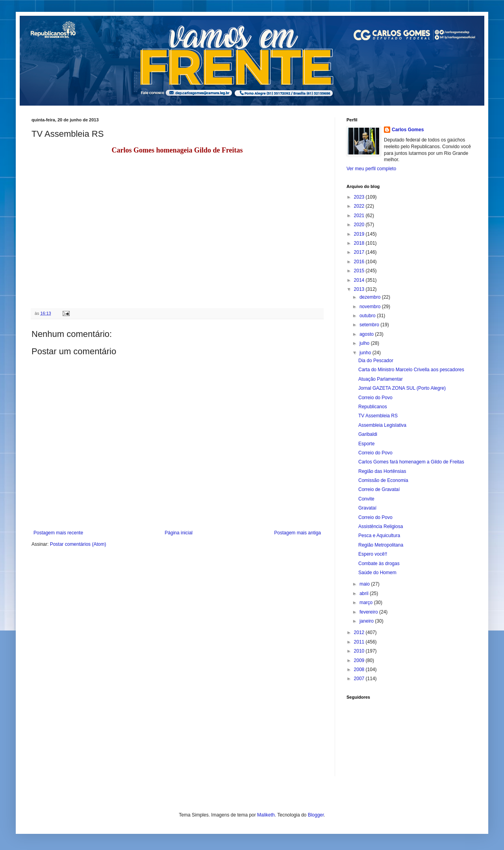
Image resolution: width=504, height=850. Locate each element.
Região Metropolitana (381, 545)
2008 (360, 670)
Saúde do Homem (377, 573)
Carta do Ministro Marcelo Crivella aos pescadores (411, 370)
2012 (360, 632)
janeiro (367, 621)
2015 (360, 271)
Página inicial (179, 533)
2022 (360, 206)
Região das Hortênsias (382, 471)
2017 (360, 252)
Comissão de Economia (383, 480)
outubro (368, 316)
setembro (370, 325)
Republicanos (373, 407)
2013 (360, 289)
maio (365, 584)
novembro (371, 307)
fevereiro (369, 612)
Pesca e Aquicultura (379, 536)
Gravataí (367, 508)
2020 (360, 225)
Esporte (366, 444)
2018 (360, 243)
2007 (360, 679)
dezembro (371, 297)
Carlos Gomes (408, 130)
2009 (360, 660)
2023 (360, 197)
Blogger (316, 815)
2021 (360, 216)
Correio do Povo (375, 398)
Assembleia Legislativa (382, 425)
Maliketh (266, 815)
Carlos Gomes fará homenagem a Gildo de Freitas (411, 462)
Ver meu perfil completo (371, 169)
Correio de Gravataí (379, 489)
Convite (366, 499)
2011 (360, 642)
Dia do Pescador (376, 361)
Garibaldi (368, 434)
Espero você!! (373, 554)
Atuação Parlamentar (381, 379)
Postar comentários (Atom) (78, 544)
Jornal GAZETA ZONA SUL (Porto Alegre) (402, 388)
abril (365, 593)
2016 (360, 262)
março (367, 603)
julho (365, 343)
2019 (360, 234)
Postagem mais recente (58, 533)
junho (366, 353)
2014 (360, 280)
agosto (367, 334)
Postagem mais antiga (297, 533)
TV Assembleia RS (378, 416)
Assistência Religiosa (381, 526)
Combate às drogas (379, 564)
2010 (360, 651)
